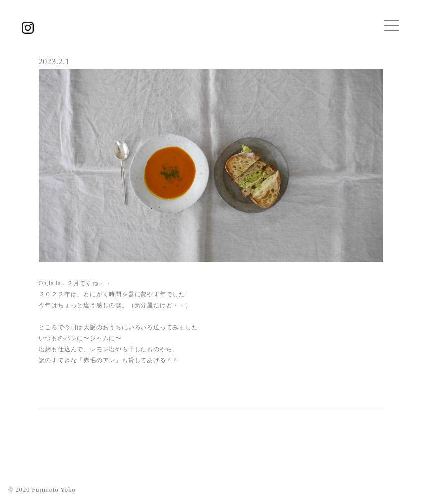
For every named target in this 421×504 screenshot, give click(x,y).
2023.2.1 (54, 62)
